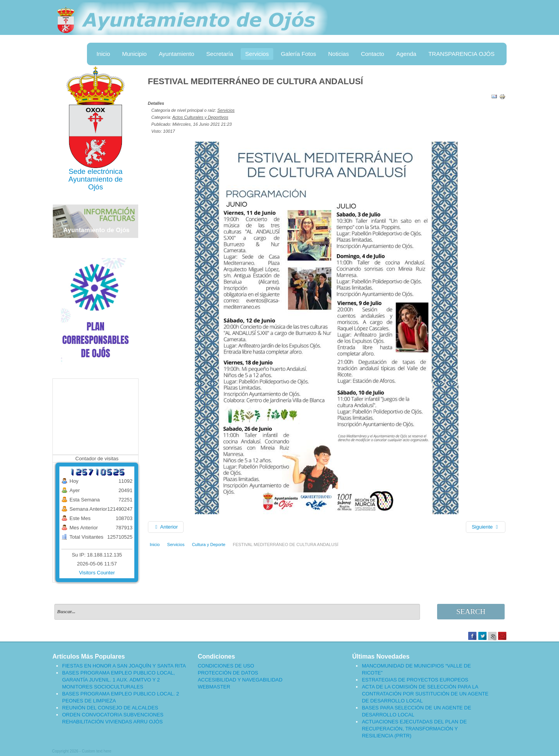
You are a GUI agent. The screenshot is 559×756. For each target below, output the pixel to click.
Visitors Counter (97, 573)
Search (471, 611)
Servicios (257, 54)
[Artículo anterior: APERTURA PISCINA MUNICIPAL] (166, 527)
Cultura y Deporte (208, 544)
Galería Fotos (298, 54)
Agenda (406, 54)
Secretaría (220, 54)
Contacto (373, 54)
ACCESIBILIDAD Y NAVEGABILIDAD (240, 680)
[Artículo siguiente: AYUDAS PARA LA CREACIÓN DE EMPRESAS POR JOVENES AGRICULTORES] (486, 527)
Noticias (338, 54)
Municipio (135, 54)
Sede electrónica (96, 171)
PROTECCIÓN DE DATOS (228, 673)
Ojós (95, 187)
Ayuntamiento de (95, 179)
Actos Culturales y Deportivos (200, 117)
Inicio (103, 54)
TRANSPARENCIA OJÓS (461, 54)
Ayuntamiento (176, 54)
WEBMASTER (214, 687)
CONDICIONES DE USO (226, 666)
